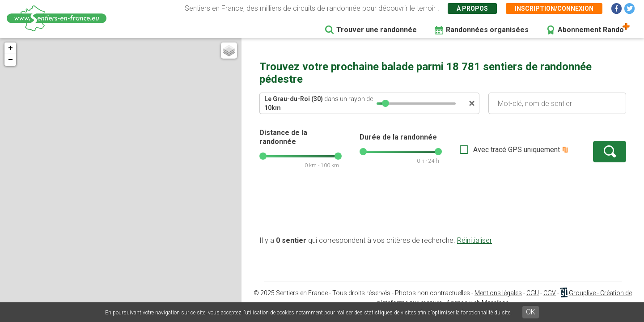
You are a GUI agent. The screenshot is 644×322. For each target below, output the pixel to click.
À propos (472, 8)
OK (531, 312)
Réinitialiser (475, 240)
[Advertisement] (443, 207)
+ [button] (11, 48)
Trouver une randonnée (377, 30)
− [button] (11, 60)
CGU (533, 293)
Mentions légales (498, 293)
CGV (550, 293)
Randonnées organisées (487, 30)
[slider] (386, 103)
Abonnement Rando (591, 30)
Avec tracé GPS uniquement (517, 150)
